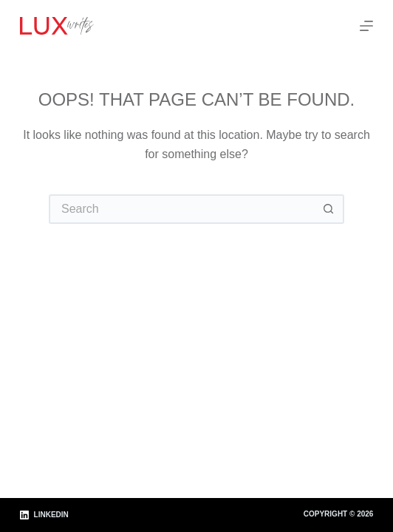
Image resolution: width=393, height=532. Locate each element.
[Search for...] (182, 209)
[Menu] (366, 26)
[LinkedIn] (44, 515)
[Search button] (329, 209)
